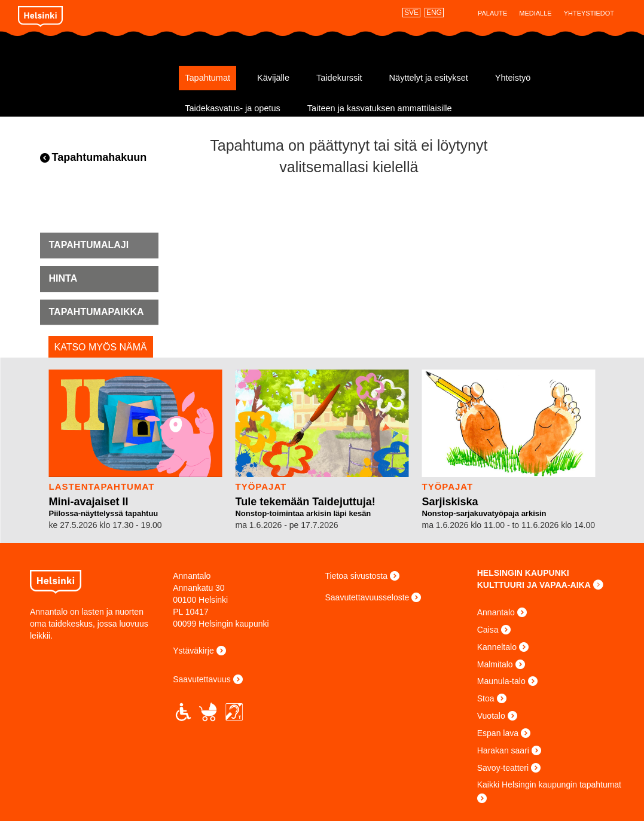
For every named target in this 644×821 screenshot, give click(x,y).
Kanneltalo (497, 647)
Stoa (486, 698)
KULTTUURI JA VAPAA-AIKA (534, 585)
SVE (411, 13)
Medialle (535, 13)
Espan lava (498, 733)
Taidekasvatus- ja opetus (233, 108)
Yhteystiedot (589, 13)
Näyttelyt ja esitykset (429, 78)
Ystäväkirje (193, 651)
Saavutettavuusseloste (367, 597)
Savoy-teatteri (503, 768)
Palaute (492, 13)
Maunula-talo (501, 681)
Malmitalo (495, 664)
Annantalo (94, 74)
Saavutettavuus (202, 679)
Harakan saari (503, 750)
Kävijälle (273, 78)
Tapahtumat (207, 78)
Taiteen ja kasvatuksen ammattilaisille (380, 108)
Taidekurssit (339, 78)
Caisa (488, 630)
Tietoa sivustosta (357, 576)
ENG (434, 13)
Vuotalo (491, 716)
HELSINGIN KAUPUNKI (523, 573)
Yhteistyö (513, 78)
